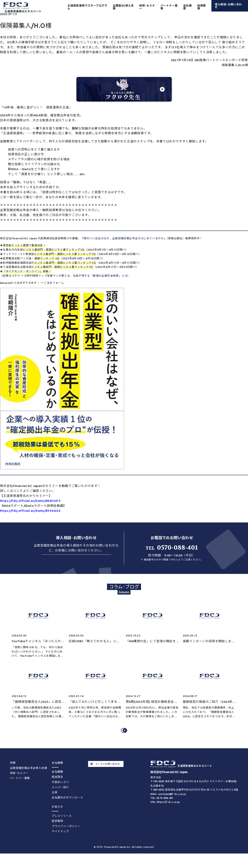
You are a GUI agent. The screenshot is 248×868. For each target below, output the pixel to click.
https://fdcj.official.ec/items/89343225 (30, 511)
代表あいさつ (60, 792)
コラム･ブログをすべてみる (125, 737)
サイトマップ (60, 841)
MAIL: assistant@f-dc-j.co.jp (168, 803)
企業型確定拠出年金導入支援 (29, 777)
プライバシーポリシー (66, 836)
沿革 (55, 802)
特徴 (13, 772)
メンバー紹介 (60, 797)
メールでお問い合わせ (105, 773)
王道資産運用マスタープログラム (87, 7)
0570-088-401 (172, 548)
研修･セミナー (147, 7)
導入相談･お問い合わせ (228, 6)
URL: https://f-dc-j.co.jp (165, 812)
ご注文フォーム (54, 283)
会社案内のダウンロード (67, 807)
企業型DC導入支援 (123, 7)
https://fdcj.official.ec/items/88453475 (30, 501)
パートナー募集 (169, 7)
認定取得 (57, 830)
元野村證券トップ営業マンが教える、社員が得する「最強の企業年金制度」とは (76, 276)
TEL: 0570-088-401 (162, 807)
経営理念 (57, 786)
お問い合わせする (76, 561)
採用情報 (202, 7)
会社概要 (57, 781)
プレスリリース (62, 825)
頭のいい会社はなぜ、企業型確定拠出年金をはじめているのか (124, 238)
